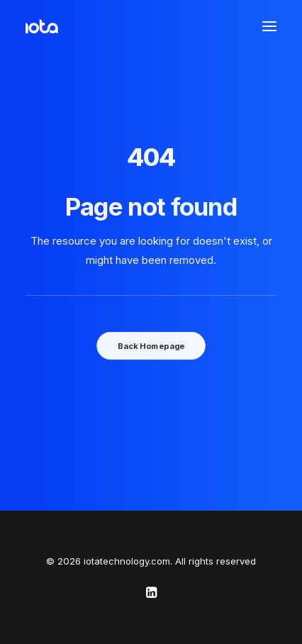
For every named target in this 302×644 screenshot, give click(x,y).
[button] (269, 26)
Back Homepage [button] (151, 345)
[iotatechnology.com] (42, 26)
